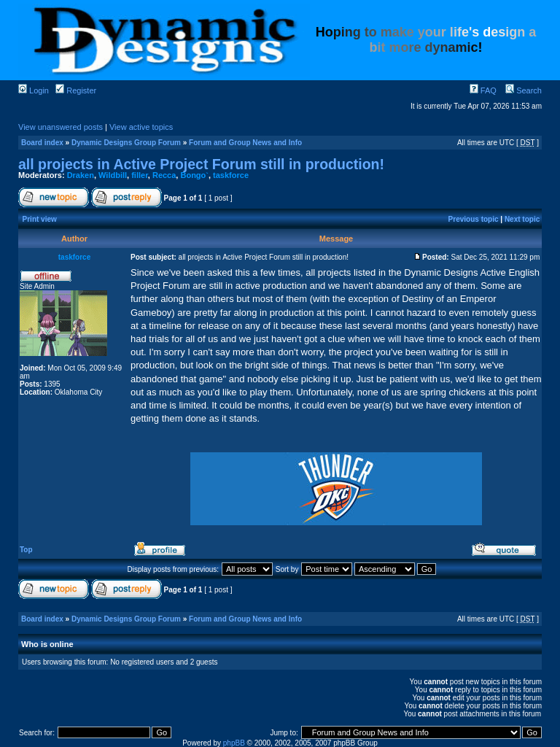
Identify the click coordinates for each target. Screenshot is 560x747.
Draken (81, 175)
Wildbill (113, 175)
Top (26, 550)
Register (76, 90)
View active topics (141, 127)
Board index (42, 143)
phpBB (234, 743)
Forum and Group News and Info (245, 143)
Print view (40, 219)
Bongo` (194, 175)
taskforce (231, 175)
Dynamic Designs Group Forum (126, 143)
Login (34, 90)
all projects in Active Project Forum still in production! (201, 164)
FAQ (483, 90)
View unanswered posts (61, 127)
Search (524, 90)
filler (140, 175)
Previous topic (474, 219)
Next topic (522, 219)
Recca (164, 175)
